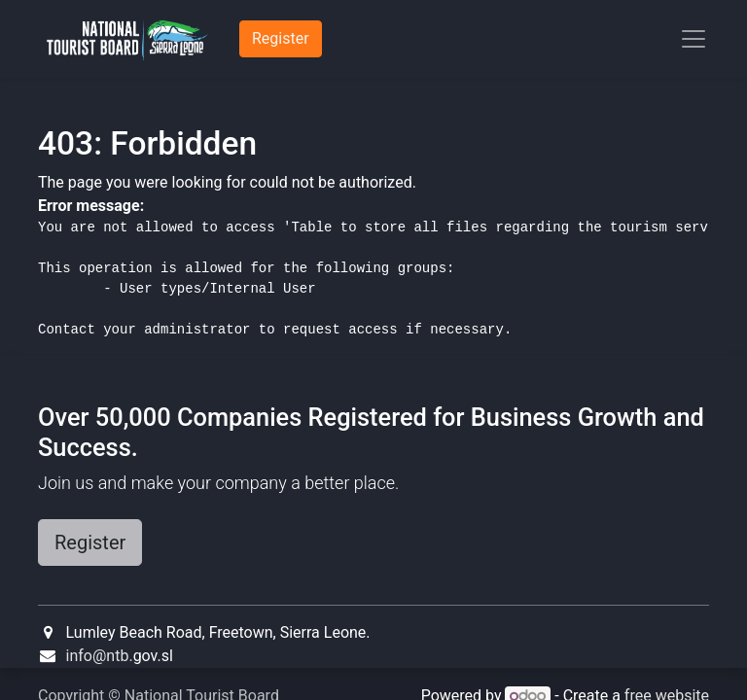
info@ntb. (100, 656)
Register (90, 542)
